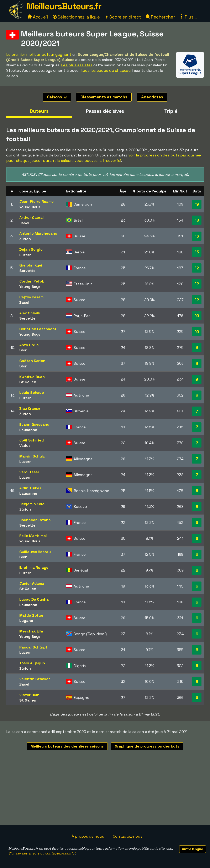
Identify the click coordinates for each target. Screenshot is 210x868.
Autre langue (193, 849)
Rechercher (160, 17)
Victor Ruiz (29, 695)
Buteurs (39, 111)
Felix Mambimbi (33, 536)
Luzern (25, 255)
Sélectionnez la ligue (76, 17)
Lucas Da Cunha (34, 599)
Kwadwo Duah (32, 377)
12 (197, 268)
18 (197, 220)
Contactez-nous (128, 836)
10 (197, 316)
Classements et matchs (104, 97)
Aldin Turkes (30, 488)
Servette (27, 271)
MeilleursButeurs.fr (64, 6)
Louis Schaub (32, 392)
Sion (23, 350)
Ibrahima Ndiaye (34, 567)
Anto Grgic (29, 345)
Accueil (38, 17)
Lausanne (28, 430)
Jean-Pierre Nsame (36, 201)
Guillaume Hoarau (35, 552)
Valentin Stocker (35, 679)
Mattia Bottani (32, 615)
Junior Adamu (32, 583)
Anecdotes (152, 97)
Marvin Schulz (32, 456)
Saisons (57, 97)
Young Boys (30, 207)
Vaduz (25, 446)
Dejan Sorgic (31, 249)
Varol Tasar (29, 472)
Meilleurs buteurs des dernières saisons (67, 746)
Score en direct (123, 17)
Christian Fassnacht (38, 329)
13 (197, 236)
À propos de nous (88, 836)
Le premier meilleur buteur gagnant (39, 54)
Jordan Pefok (32, 281)
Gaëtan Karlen (32, 361)
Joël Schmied (32, 440)
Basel (24, 223)
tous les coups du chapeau (106, 70)
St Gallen (28, 382)
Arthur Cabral (31, 218)
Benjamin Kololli (33, 504)
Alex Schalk (30, 313)
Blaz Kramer (30, 409)
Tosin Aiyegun (32, 663)
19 (197, 204)
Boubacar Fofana (35, 520)
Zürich (25, 239)
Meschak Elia (31, 631)
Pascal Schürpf (33, 647)
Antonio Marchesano (38, 233)
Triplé (171, 111)
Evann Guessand (34, 424)
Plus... (188, 17)
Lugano (26, 621)
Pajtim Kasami (32, 297)
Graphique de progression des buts (147, 746)
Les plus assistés (77, 65)
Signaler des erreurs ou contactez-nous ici (42, 853)
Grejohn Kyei (31, 265)
